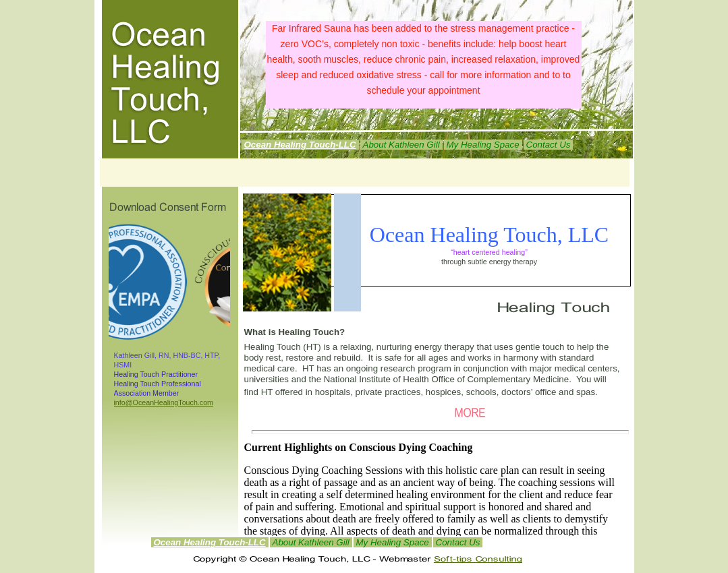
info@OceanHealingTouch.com (164, 402)
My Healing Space (393, 542)
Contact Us (458, 542)
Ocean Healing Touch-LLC (210, 542)
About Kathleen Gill (311, 542)
